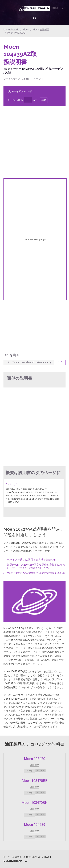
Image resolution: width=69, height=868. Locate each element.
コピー (61, 362)
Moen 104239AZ (16, 33)
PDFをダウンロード (22, 91)
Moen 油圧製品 (41, 30)
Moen (26, 30)
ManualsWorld (11, 30)
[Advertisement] (52, 52)
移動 (44, 100)
